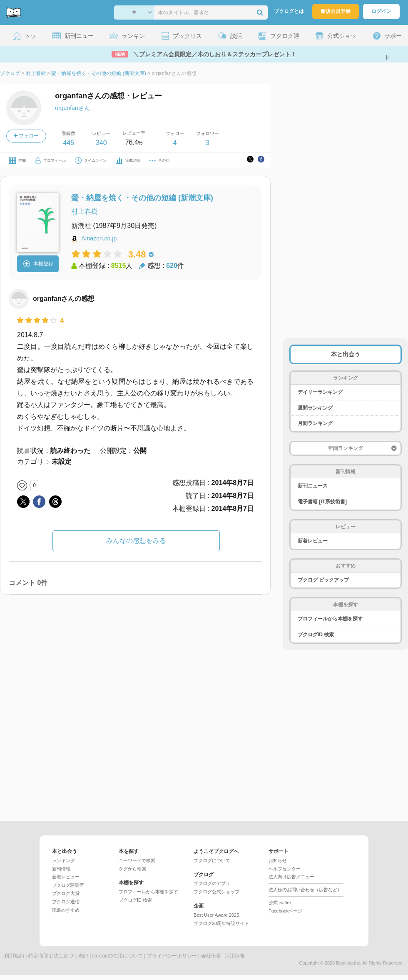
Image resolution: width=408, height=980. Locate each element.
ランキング (63, 860)
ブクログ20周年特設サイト (221, 923)
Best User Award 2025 (216, 915)
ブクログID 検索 (316, 635)
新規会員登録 (336, 11)
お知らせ (278, 860)
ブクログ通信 (66, 902)
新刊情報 (61, 869)
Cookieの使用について (118, 956)
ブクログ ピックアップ (323, 580)
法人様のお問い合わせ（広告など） (305, 890)
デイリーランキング (320, 392)
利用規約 (14, 956)
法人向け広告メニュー (291, 877)
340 (101, 143)
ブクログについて (212, 860)
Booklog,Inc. (349, 963)
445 (68, 143)
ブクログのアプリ (212, 883)
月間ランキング (315, 423)
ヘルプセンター (285, 869)
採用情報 (235, 956)
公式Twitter (280, 902)
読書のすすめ (66, 910)
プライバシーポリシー (172, 956)
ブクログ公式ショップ (216, 892)
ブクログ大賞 (66, 893)
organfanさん (72, 108)
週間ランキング (315, 408)
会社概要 (211, 956)
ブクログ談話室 (68, 885)
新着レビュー (313, 541)
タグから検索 (132, 869)
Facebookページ (285, 911)
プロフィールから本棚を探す (330, 619)
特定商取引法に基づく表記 (58, 956)
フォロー (26, 136)
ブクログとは (289, 11)
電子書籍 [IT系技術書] (322, 502)
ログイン (381, 11)
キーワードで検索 (137, 860)
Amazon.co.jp (99, 238)
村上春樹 (85, 211)
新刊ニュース (313, 486)
